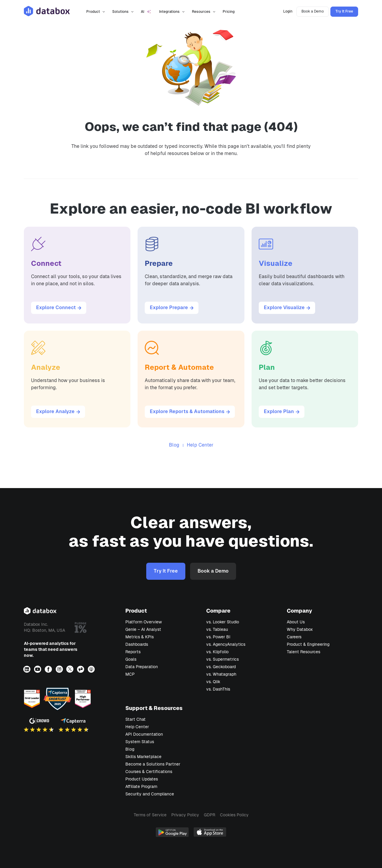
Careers (294, 637)
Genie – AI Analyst (143, 629)
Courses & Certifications (149, 772)
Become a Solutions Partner (153, 764)
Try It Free (344, 11)
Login (288, 11)
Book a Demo (313, 11)
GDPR (210, 815)
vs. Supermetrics (222, 659)
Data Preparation (142, 667)
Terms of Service (150, 815)
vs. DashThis (218, 689)
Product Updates (142, 779)
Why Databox (300, 629)
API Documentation (144, 734)
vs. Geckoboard (221, 667)
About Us (296, 622)
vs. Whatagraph (221, 674)
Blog (174, 445)
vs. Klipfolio (217, 652)
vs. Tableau (217, 629)
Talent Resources (304, 652)
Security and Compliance (150, 794)
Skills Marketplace (143, 757)
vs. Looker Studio (223, 622)
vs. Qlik (213, 682)
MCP (130, 674)
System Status (140, 742)
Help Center (200, 445)
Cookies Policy (234, 815)
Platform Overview (144, 622)
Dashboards (137, 644)
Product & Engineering (308, 644)
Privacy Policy (185, 815)
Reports (133, 652)
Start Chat (135, 719)
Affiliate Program (141, 786)
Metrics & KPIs (140, 637)
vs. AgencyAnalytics (226, 644)
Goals (131, 659)
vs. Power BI (218, 637)
